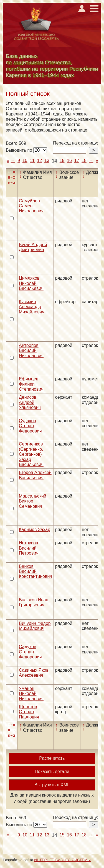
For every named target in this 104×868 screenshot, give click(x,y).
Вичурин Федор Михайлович (35, 626)
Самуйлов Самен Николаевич (31, 206)
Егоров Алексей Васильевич (35, 475)
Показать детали (52, 772)
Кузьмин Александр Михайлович (32, 307)
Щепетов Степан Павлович (29, 712)
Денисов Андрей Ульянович (30, 402)
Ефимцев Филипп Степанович (31, 384)
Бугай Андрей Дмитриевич (33, 247)
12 (40, 160)
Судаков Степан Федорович (30, 426)
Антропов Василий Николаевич (31, 351)
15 (62, 160)
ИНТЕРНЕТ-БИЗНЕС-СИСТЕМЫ (62, 860)
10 (25, 160)
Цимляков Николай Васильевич (31, 283)
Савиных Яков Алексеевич (34, 673)
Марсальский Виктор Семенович (33, 501)
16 (69, 160)
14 (54, 161)
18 (84, 160)
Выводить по (20, 150)
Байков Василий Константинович (35, 571)
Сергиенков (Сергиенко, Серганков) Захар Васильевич (31, 454)
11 (32, 160)
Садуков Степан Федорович (30, 652)
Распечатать (52, 758)
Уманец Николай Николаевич (31, 694)
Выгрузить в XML (52, 785)
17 (77, 160)
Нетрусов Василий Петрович (29, 548)
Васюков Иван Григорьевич (34, 602)
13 (47, 160)
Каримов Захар (35, 530)
